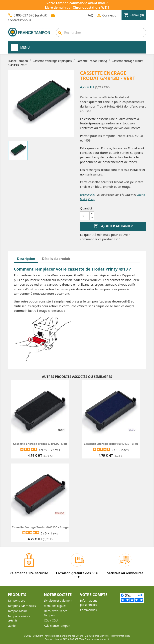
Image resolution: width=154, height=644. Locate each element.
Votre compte (94, 595)
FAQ (90, 15)
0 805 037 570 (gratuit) (30, 15)
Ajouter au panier (113, 226)
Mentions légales (55, 606)
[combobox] (101, 33)
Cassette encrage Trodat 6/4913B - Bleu (111, 444)
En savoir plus (87, 195)
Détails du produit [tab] (56, 259)
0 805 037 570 (76, 639)
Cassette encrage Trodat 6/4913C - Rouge (40, 527)
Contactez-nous (20, 20)
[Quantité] (85, 216)
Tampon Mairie (18, 611)
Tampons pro (16, 600)
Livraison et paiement (58, 600)
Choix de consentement (97, 639)
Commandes (88, 610)
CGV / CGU (51, 620)
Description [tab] (26, 259)
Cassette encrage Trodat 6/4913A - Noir (40, 444)
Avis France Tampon (57, 626)
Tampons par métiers (22, 606)
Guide (12, 626)
